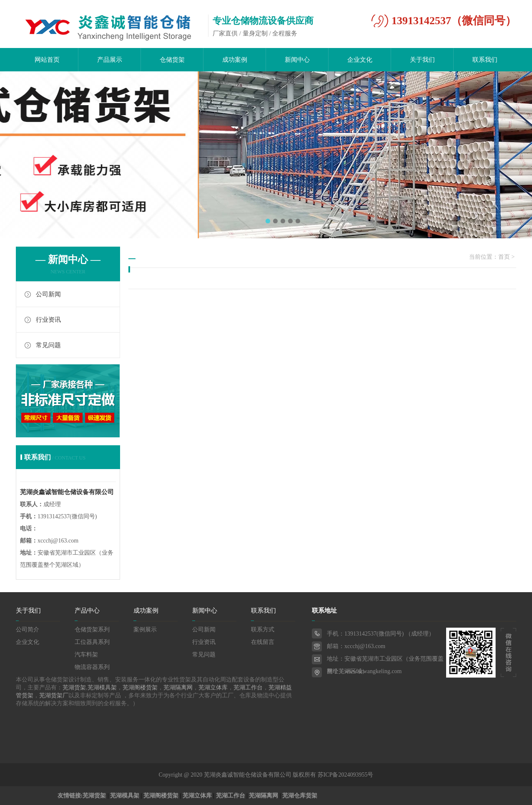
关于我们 (422, 60)
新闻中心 (297, 60)
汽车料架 (86, 655)
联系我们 (485, 60)
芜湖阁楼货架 (140, 688)
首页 (504, 257)
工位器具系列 (92, 642)
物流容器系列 (92, 667)
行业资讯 (48, 320)
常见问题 (48, 345)
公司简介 (28, 630)
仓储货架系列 (92, 630)
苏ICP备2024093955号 (346, 775)
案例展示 (145, 630)
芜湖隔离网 (178, 688)
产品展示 (110, 60)
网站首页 (47, 60)
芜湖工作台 (248, 688)
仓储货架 (172, 60)
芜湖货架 (74, 688)
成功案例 (235, 60)
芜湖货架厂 (54, 695)
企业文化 (360, 60)
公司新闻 (48, 294)
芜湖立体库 (213, 688)
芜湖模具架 (102, 688)
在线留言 (263, 642)
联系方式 (263, 630)
